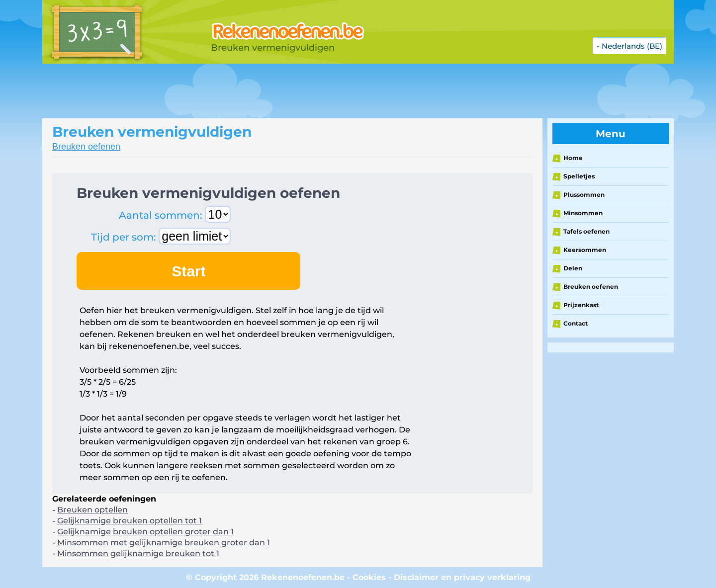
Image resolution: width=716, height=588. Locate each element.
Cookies (369, 577)
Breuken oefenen (86, 147)
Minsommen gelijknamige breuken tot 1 (138, 553)
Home (573, 158)
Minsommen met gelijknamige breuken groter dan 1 (164, 543)
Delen (573, 268)
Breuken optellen (92, 510)
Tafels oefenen (586, 231)
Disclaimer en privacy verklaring (462, 577)
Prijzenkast (581, 305)
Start (188, 271)
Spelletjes (579, 176)
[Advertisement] (291, 91)
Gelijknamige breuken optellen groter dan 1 (145, 532)
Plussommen (584, 195)
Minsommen (583, 213)
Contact (576, 323)
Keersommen (585, 250)
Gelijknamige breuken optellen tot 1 (130, 521)
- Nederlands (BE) (629, 46)
